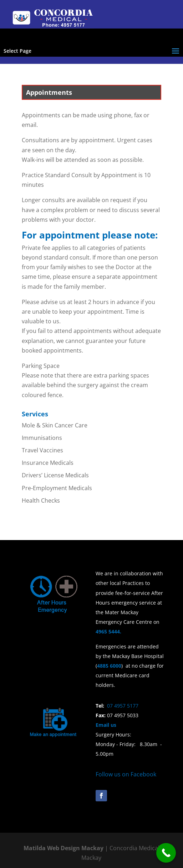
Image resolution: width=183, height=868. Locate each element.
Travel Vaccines (42, 450)
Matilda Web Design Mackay (63, 848)
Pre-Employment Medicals (57, 488)
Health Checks (41, 500)
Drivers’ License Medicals (55, 475)
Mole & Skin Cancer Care (55, 425)
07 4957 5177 (123, 706)
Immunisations (42, 438)
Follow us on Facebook (126, 774)
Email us (106, 725)
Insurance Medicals (48, 463)
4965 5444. (110, 631)
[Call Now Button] (166, 853)
